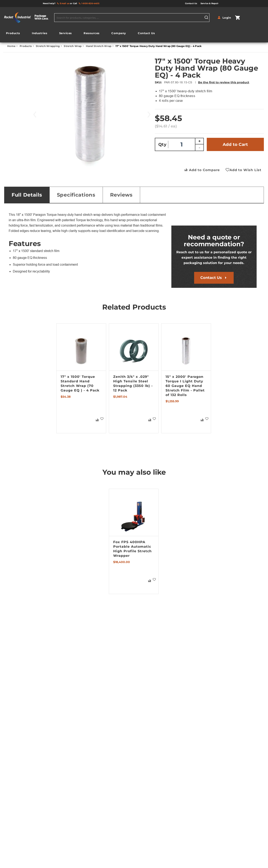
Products (26, 46)
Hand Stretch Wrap (99, 46)
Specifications (76, 195)
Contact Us (211, 278)
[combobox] (132, 18)
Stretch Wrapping (48, 46)
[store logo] (28, 18)
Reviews (121, 195)
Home (12, 46)
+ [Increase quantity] (199, 141)
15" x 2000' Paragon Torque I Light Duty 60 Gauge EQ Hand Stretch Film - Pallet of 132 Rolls (185, 386)
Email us (65, 3)
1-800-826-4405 (90, 3)
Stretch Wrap (73, 46)
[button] (102, 419)
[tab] (27, 195)
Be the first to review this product (224, 82)
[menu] (80, 34)
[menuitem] (13, 33)
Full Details (27, 195)
